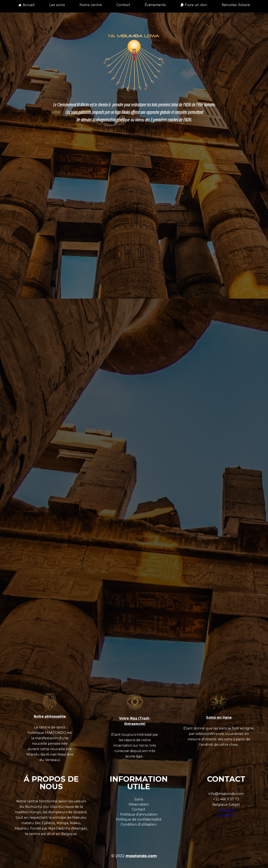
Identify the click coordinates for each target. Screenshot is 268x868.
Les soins (57, 5)
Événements (155, 5)
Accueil (26, 5)
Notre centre (91, 5)
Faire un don (194, 5)
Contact (123, 5)
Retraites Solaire (236, 5)
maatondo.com (141, 856)
